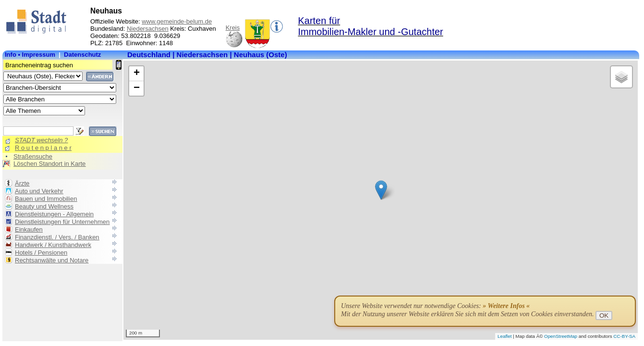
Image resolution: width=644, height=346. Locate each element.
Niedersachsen (148, 29)
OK (604, 315)
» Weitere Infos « (506, 306)
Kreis (233, 28)
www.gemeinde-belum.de (177, 21)
